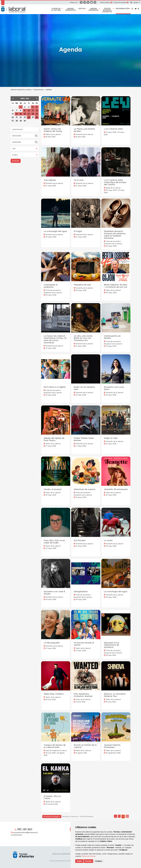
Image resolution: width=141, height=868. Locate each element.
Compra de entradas (120, 2)
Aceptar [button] (79, 861)
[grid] (25, 113)
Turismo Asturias (105, 2)
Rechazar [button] (88, 861)
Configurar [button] (99, 861)
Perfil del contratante (61, 854)
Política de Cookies (88, 856)
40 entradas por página (52, 817)
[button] (137, 2)
